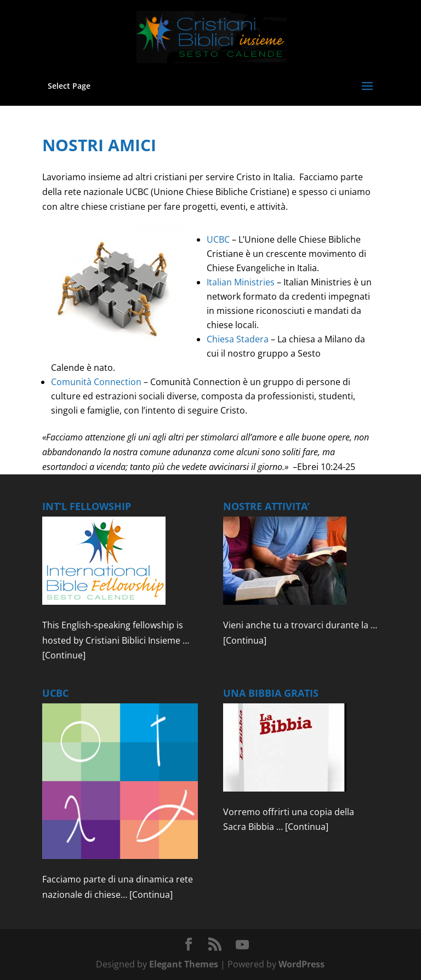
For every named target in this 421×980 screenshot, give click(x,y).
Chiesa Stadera (238, 339)
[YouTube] (242, 945)
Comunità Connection (96, 382)
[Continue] (64, 655)
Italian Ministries (241, 282)
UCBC (218, 239)
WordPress (301, 964)
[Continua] (245, 640)
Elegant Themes (184, 964)
